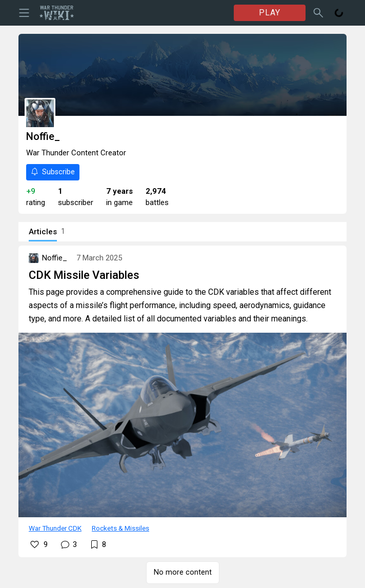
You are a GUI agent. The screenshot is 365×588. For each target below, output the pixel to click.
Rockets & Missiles (120, 528)
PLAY (270, 13)
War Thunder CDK (55, 528)
